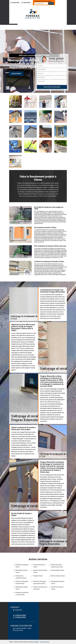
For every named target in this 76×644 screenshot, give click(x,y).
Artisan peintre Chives (58, 570)
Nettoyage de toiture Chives (21, 571)
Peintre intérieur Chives (58, 576)
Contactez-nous (45, 642)
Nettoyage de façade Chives (22, 588)
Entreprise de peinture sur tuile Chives (22, 594)
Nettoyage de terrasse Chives (58, 582)
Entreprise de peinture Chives (22, 566)
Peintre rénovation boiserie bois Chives (57, 566)
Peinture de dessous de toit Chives (40, 588)
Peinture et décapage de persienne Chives (40, 582)
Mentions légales (34, 642)
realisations (16, 74)
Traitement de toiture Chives (57, 588)
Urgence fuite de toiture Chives (40, 571)
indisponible (15, 3)
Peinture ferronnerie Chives (39, 566)
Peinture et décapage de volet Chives (22, 582)
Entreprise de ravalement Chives (21, 577)
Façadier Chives (38, 576)
